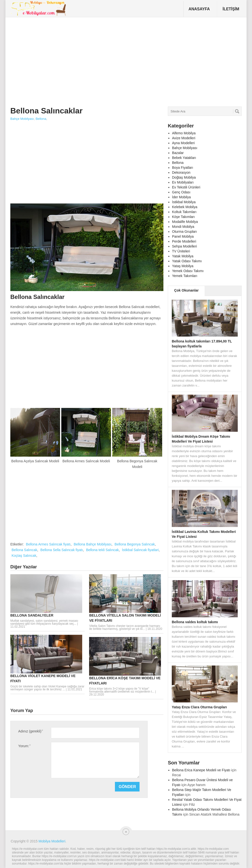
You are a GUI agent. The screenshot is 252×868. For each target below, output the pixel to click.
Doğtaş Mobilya (184, 177)
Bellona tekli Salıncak (102, 550)
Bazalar (178, 153)
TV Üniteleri (181, 251)
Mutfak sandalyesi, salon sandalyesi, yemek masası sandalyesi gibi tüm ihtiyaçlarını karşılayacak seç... (44, 622)
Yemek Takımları (185, 276)
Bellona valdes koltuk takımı (195, 622)
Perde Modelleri (184, 241)
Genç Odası (181, 192)
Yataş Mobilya (183, 266)
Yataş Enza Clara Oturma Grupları (199, 707)
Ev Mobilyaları (183, 182)
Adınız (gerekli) (31, 731)
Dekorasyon (181, 172)
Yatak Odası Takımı (187, 261)
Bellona (41, 119)
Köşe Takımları (183, 217)
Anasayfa (199, 9)
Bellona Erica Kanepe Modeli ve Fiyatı (201, 770)
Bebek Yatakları (184, 158)
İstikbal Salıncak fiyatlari (140, 550)
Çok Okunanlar (187, 290)
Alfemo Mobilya (184, 133)
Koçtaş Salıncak (24, 556)
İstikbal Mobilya (184, 202)
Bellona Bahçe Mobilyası (92, 544)
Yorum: (24, 746)
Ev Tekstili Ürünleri (186, 187)
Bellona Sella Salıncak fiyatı (62, 550)
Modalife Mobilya (185, 222)
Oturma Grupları (184, 232)
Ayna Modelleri (183, 143)
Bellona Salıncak (24, 550)
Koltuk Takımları (184, 212)
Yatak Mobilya (183, 256)
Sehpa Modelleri (184, 246)
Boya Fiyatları (183, 168)
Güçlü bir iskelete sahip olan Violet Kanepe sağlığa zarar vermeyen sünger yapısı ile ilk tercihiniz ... (47, 688)
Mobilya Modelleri (52, 841)
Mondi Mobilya (183, 227)
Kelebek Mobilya (185, 207)
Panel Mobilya (183, 236)
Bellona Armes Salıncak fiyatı (48, 544)
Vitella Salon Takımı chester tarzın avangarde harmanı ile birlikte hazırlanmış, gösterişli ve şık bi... (125, 627)
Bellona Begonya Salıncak (135, 544)
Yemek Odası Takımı (188, 271)
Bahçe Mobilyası (22, 119)
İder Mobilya (181, 197)
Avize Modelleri (184, 138)
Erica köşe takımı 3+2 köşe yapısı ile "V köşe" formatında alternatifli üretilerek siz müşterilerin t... (122, 690)
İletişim (231, 9)
